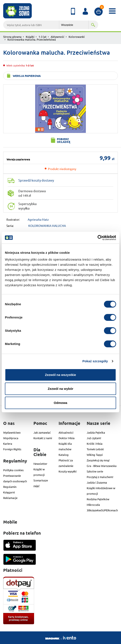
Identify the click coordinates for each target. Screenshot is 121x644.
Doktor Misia (67, 438)
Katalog (64, 455)
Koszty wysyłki (68, 471)
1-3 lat (42, 37)
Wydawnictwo (12, 432)
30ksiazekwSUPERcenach (102, 510)
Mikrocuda (93, 505)
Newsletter (40, 464)
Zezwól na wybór (60, 389)
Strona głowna (12, 37)
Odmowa (60, 403)
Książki (30, 37)
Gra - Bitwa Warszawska (102, 466)
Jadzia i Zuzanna (97, 482)
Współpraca (11, 438)
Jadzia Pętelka (96, 432)
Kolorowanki (77, 37)
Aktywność (58, 37)
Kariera (8, 444)
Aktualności (66, 432)
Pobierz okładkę (64, 140)
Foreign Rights (12, 449)
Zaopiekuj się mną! (98, 460)
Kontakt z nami (43, 438)
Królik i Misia (95, 444)
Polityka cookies (13, 470)
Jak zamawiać (42, 432)
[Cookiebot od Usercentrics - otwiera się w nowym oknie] (97, 238)
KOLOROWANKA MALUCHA (47, 226)
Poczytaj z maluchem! (100, 477)
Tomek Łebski (95, 449)
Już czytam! (94, 438)
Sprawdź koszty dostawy (36, 180)
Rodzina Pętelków (98, 499)
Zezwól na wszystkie (60, 375)
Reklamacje (10, 498)
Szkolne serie (95, 471)
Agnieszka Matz (38, 219)
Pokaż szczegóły (95, 361)
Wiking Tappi (95, 455)
